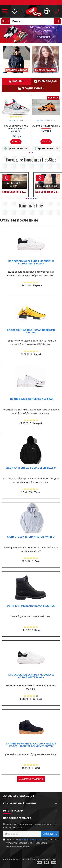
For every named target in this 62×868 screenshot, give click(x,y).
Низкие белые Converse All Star (31, 399)
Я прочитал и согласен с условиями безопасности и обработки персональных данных (31, 843)
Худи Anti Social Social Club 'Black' (31, 468)
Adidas (40, 120)
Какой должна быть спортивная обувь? (14, 192)
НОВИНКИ (18, 81)
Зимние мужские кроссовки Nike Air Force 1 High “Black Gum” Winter (31, 745)
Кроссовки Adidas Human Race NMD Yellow (31, 331)
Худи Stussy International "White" (31, 537)
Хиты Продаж (48, 81)
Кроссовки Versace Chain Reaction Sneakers (16, 128)
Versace (12, 120)
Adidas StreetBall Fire (46, 126)
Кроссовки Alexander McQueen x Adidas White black (31, 262)
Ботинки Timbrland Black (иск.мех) (31, 606)
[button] (5, 60)
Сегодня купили (33, 88)
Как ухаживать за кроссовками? (48, 192)
